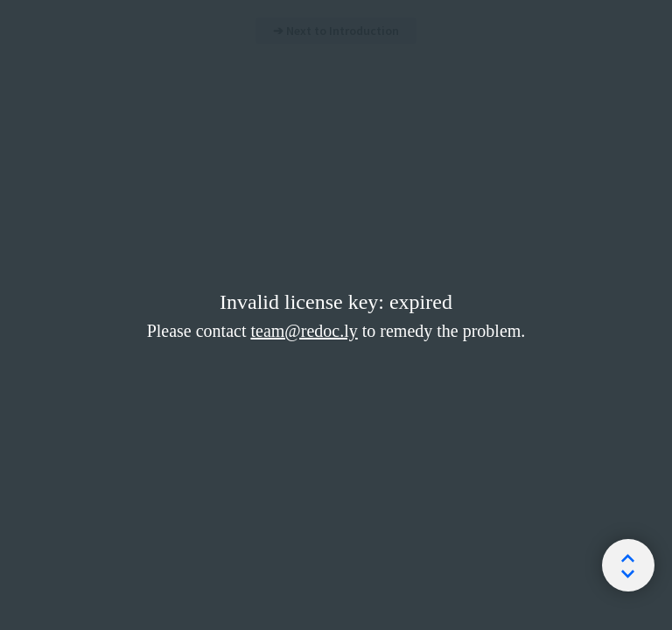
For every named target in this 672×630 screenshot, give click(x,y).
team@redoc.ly (304, 331)
